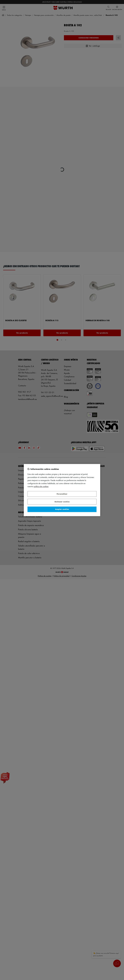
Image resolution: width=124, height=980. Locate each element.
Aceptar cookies (62, 509)
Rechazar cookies (62, 502)
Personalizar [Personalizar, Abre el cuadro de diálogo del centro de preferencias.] (62, 494)
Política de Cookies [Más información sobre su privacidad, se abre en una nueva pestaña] (41, 486)
